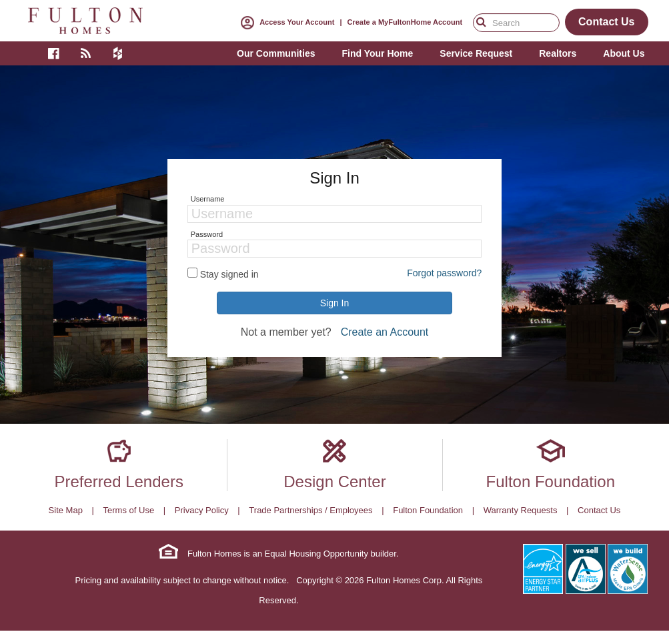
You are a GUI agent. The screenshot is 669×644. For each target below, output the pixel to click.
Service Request (476, 53)
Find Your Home (377, 53)
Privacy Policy (202, 510)
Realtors (558, 53)
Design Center (334, 481)
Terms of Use (129, 510)
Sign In (335, 303)
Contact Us (599, 510)
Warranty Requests (521, 510)
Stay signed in (229, 274)
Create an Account (385, 332)
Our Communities (276, 53)
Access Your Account (285, 22)
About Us (624, 53)
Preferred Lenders (118, 481)
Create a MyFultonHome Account (405, 22)
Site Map (66, 510)
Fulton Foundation (551, 481)
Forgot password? (444, 273)
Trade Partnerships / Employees (310, 510)
